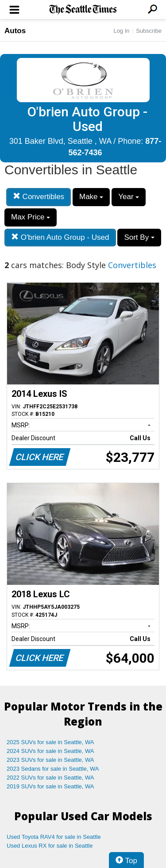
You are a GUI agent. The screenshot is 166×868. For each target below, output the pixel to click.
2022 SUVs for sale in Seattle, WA (50, 778)
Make (91, 197)
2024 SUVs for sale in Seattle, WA (50, 751)
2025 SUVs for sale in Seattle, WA (50, 742)
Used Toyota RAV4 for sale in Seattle (54, 837)
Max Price (31, 217)
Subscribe (149, 31)
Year (129, 197)
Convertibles (39, 197)
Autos (15, 31)
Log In (121, 31)
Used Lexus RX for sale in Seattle (50, 846)
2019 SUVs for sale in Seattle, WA (50, 786)
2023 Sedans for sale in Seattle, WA (53, 769)
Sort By (139, 237)
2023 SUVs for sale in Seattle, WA (50, 760)
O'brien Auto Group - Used (60, 237)
